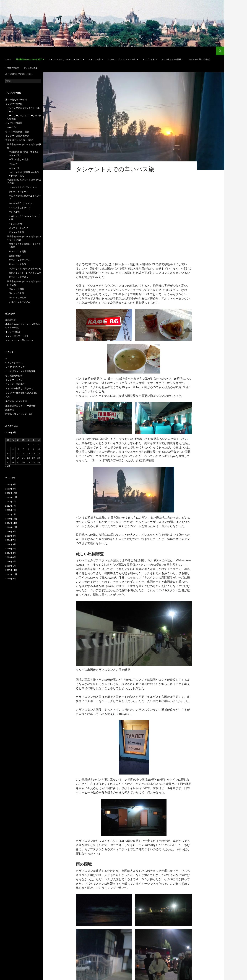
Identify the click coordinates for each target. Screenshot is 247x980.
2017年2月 (11, 510)
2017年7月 (11, 502)
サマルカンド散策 (17, 264)
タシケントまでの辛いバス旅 (23, 187)
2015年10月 (11, 574)
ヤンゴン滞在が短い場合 (17, 132)
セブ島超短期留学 (14, 376)
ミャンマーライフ (14, 380)
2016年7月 (11, 540)
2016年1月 (11, 566)
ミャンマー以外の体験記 (199, 59)
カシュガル (14, 168)
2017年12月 (11, 493)
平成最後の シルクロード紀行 (29, 59)
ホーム (8, 59)
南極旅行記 (11, 320)
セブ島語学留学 (12, 68)
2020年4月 (11, 484)
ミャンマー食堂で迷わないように (21, 393)
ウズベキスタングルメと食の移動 (25, 269)
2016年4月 (11, 553)
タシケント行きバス (19, 191)
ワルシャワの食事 (17, 297)
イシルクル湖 (15, 224)
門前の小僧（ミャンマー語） (19, 414)
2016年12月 (11, 519)
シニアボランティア (15, 367)
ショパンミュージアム (20, 302)
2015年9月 (11, 579)
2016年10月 (11, 527)
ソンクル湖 (14, 212)
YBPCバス (12, 127)
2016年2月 (11, 561)
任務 (7, 397)
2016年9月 (11, 531)
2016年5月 (11, 549)
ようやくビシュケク (19, 228)
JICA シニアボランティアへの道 (122, 59)
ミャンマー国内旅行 (15, 384)
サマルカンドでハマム (20, 260)
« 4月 (8, 466)
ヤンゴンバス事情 (14, 123)
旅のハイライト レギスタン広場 (25, 273)
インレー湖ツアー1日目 (17, 336)
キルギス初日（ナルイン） (22, 203)
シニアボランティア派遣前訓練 (20, 371)
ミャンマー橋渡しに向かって (19, 388)
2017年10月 (11, 497)
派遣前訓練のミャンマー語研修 (20, 406)
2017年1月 (11, 514)
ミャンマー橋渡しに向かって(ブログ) (65, 59)
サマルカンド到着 (17, 251)
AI (6, 358)
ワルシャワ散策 (16, 293)
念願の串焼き (15, 256)
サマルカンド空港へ (19, 277)
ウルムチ (13, 164)
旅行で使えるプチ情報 (171, 59)
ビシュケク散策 (16, 232)
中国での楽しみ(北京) (19, 159)
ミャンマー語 (95, 59)
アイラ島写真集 (31, 68)
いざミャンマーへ (14, 363)
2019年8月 (11, 489)
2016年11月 (11, 523)
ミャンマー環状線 (14, 104)
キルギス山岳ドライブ (20, 208)
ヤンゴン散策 (149, 59)
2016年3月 (11, 557)
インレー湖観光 (13, 332)
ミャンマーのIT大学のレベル (19, 340)
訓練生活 (10, 410)
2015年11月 (11, 570)
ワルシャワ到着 (16, 289)
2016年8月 (11, 536)
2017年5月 (11, 506)
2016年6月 (11, 544)
